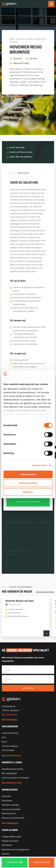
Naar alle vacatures (11, 755)
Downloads (7, 845)
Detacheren (7, 801)
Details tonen (40, 465)
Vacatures (20, 39)
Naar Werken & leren (12, 783)
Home (12, 39)
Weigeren (28, 492)
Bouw (4, 742)
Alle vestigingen (10, 720)
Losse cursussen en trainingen (15, 778)
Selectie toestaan (28, 483)
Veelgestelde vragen (11, 837)
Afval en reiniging (10, 746)
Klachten (6, 854)
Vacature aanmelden (11, 809)
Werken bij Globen (10, 841)
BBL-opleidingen (9, 773)
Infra (4, 737)
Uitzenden (6, 796)
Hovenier (29, 39)
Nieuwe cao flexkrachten (13, 818)
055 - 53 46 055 (9, 714)
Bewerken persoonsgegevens (16, 849)
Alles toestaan (28, 474)
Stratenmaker (8, 750)
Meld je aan (28, 688)
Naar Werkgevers (10, 823)
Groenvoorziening (10, 733)
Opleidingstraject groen (12, 769)
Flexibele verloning (10, 805)
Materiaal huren (9, 814)
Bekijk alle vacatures (45, 592)
